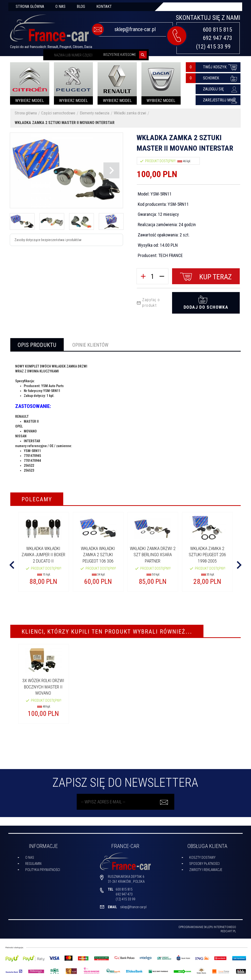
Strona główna (30, 6)
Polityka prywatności (43, 870)
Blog (81, 6)
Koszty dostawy (202, 857)
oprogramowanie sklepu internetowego (207, 927)
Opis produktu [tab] (37, 345)
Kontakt (104, 6)
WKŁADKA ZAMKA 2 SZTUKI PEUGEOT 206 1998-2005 (207, 555)
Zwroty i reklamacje (206, 870)
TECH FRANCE (171, 255)
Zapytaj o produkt (148, 303)
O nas (60, 6)
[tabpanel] (125, 418)
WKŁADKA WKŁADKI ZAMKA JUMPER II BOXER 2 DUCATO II (43, 555)
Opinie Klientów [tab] (90, 345)
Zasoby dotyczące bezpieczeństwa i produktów (48, 240)
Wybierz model (30, 100)
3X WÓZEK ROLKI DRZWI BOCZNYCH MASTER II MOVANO (43, 687)
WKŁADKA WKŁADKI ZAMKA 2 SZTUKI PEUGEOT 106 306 (98, 555)
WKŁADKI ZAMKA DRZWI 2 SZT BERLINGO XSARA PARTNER (153, 555)
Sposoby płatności (204, 864)
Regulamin (33, 864)
